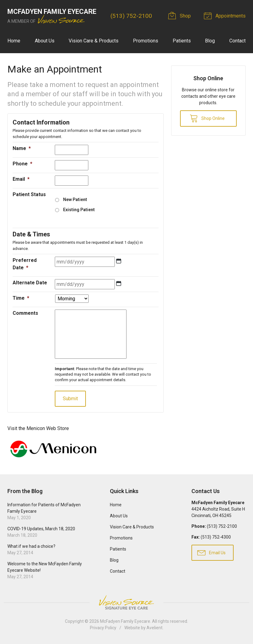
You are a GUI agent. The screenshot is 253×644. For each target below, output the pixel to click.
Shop (180, 15)
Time (21, 298)
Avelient (155, 628)
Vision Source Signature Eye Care (126, 602)
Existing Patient (79, 210)
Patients (182, 41)
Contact (237, 41)
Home (14, 41)
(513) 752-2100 (131, 16)
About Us (45, 41)
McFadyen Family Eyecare (125, 621)
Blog (210, 41)
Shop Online (207, 118)
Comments (25, 313)
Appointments (226, 15)
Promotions (146, 41)
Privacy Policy (103, 628)
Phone (22, 164)
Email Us (211, 552)
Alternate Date (30, 283)
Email (21, 179)
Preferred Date (25, 264)
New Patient (75, 200)
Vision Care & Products (94, 41)
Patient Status (29, 194)
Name (22, 148)
